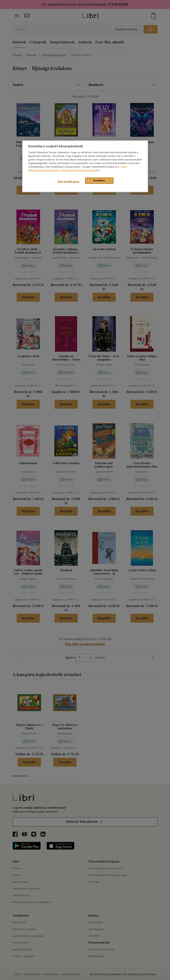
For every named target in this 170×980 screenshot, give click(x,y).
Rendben (99, 180)
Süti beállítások (68, 182)
